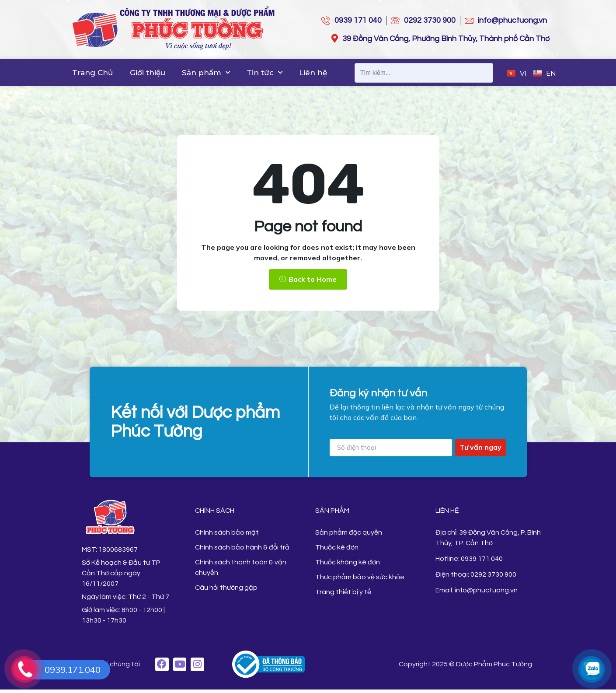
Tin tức (264, 73)
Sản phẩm (206, 73)
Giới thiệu (148, 73)
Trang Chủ (93, 73)
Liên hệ (313, 73)
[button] (308, 279)
